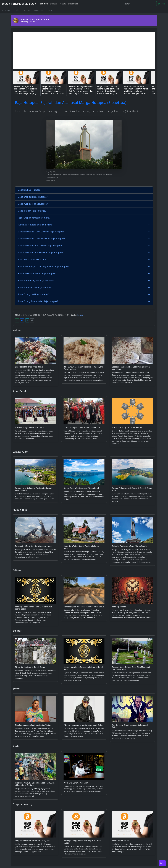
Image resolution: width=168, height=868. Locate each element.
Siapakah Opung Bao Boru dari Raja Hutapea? (40, 253)
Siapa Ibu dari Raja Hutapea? (32, 211)
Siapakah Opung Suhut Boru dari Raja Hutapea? (41, 239)
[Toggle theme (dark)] (162, 863)
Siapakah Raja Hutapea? (30, 190)
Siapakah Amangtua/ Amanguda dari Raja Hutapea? (43, 266)
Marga (27, 10)
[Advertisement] (84, 50)
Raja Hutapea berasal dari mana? (34, 218)
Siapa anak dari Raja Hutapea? (33, 197)
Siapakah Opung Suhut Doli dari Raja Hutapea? (41, 232)
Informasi (73, 4)
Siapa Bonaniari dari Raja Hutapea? (35, 287)
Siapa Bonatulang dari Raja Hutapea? (36, 280)
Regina (80, 315)
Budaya (54, 4)
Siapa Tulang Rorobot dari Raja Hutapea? (38, 301)
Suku (49, 10)
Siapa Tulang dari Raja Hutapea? (34, 294)
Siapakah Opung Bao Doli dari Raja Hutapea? (40, 246)
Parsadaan (39, 10)
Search (161, 4)
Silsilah (17, 10)
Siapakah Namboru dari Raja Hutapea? (37, 273)
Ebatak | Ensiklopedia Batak (19, 4)
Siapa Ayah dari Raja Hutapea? (33, 204)
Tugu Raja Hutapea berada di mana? (36, 225)
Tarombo (44, 4)
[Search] (139, 4)
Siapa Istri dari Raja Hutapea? (32, 260)
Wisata (63, 4)
